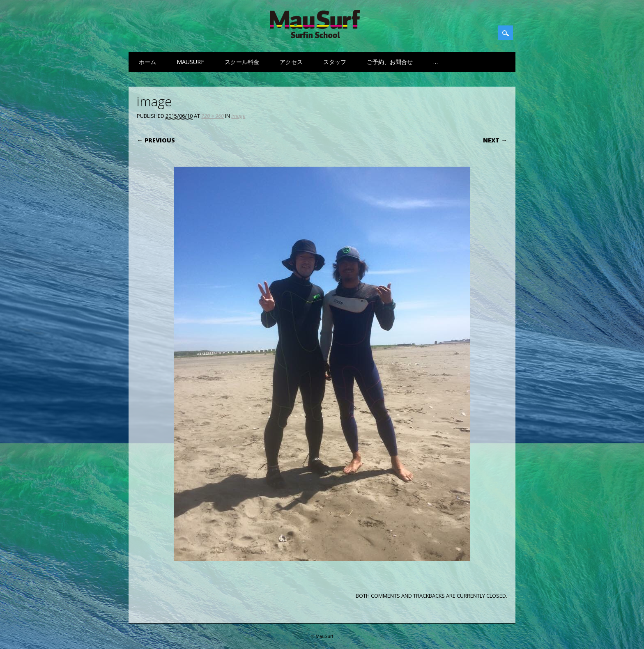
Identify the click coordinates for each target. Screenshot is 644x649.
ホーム (147, 62)
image (238, 116)
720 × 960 (213, 116)
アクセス (291, 62)
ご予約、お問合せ (390, 62)
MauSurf (190, 62)
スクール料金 (242, 62)
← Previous (156, 140)
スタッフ (335, 62)
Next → (495, 140)
